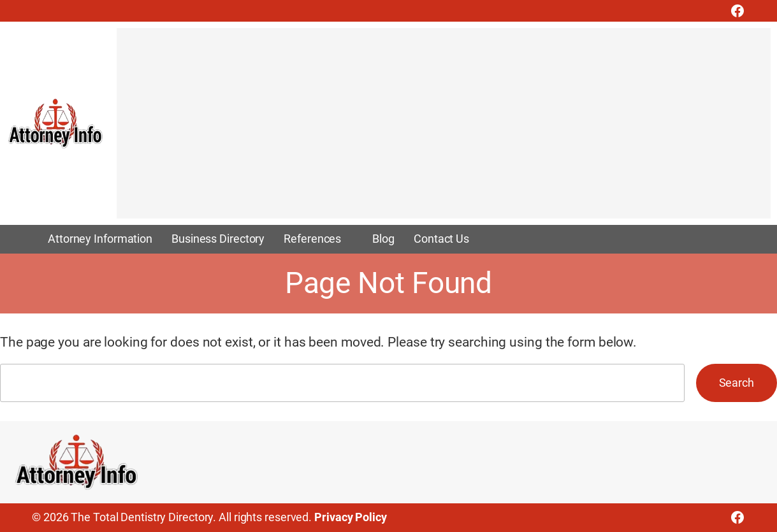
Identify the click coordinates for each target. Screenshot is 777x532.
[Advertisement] (444, 129)
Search (737, 383)
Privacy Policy (351, 517)
